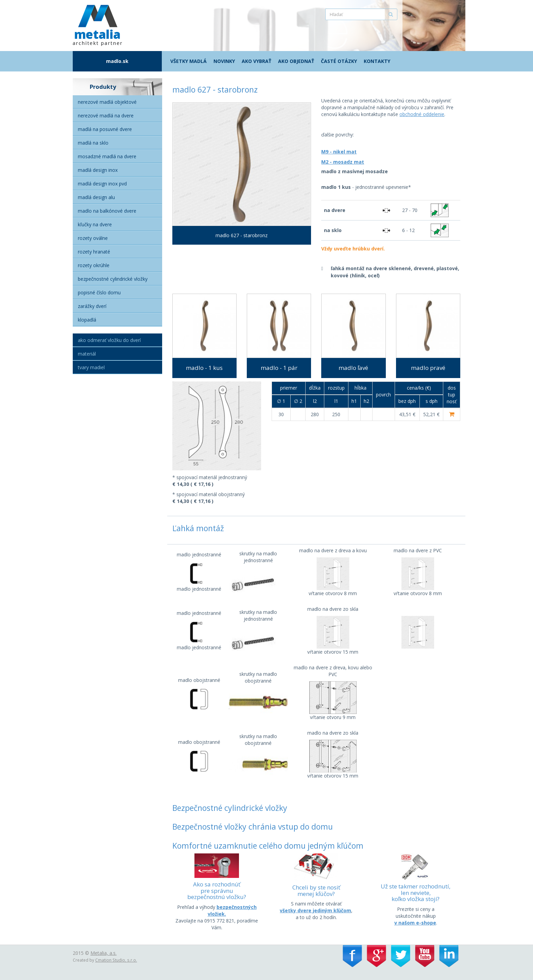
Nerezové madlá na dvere (106, 116)
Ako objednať (296, 61)
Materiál (87, 354)
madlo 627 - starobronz (242, 235)
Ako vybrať (256, 61)
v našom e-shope (415, 923)
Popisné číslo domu (99, 292)
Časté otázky (339, 61)
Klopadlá (87, 320)
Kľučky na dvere (95, 224)
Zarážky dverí (92, 306)
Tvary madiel (91, 367)
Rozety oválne (93, 238)
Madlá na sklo (93, 143)
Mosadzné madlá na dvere (107, 156)
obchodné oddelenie (422, 114)
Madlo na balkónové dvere (107, 211)
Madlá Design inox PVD (102, 184)
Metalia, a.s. (104, 953)
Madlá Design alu (96, 197)
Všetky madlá (188, 61)
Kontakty (377, 61)
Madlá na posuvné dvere (105, 129)
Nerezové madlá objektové (107, 102)
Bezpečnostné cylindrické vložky (113, 279)
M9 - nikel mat (339, 152)
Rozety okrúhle (94, 265)
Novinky (224, 61)
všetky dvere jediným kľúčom (315, 910)
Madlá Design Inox (98, 170)
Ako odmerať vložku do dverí (109, 340)
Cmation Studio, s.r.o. (116, 960)
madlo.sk (117, 61)
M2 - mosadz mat (343, 162)
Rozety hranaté (94, 252)
